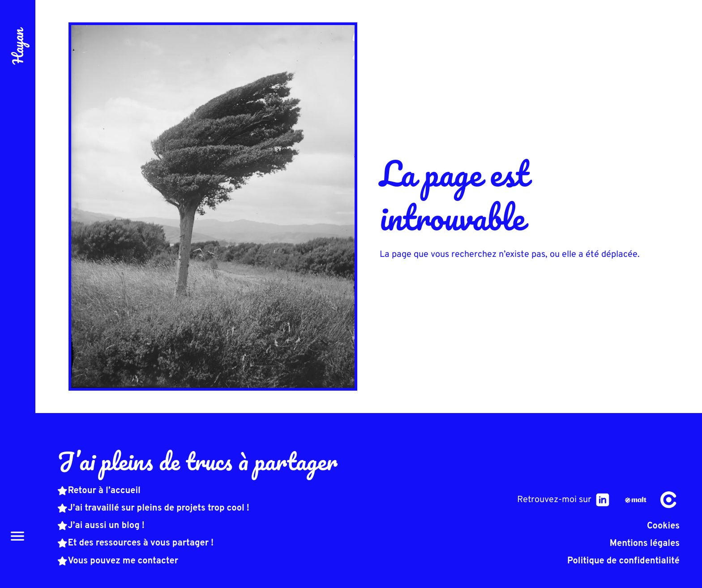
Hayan (18, 47)
